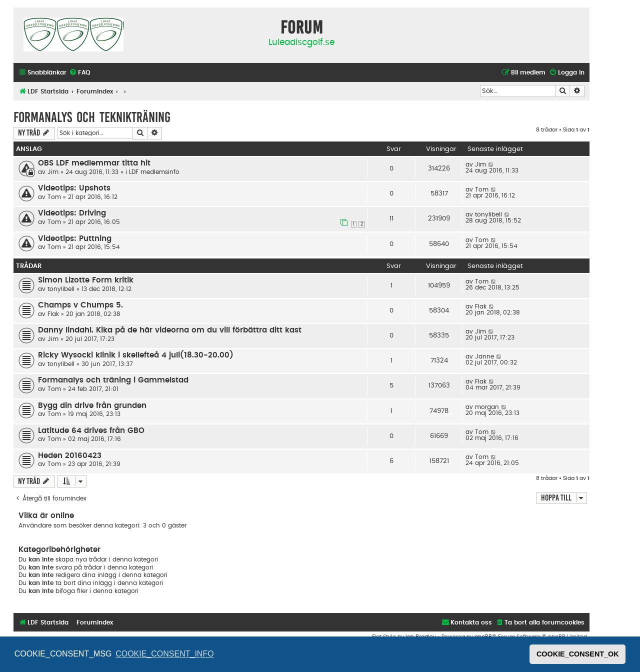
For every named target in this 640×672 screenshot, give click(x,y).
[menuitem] (79, 73)
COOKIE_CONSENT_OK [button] (578, 654)
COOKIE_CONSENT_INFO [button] (164, 654)
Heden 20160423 (70, 456)
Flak (53, 314)
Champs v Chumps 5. (80, 305)
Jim (53, 172)
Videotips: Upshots (74, 188)
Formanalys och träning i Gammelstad (113, 380)
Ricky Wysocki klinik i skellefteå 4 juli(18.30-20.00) (136, 355)
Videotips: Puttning (75, 239)
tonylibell (488, 214)
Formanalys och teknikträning (92, 117)
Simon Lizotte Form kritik (86, 280)
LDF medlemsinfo (154, 172)
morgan (487, 407)
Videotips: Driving (72, 213)
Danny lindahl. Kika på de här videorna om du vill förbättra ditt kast (170, 330)
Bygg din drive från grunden (92, 406)
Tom (54, 197)
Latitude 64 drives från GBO (91, 431)
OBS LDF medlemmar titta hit (94, 163)
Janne (484, 356)
